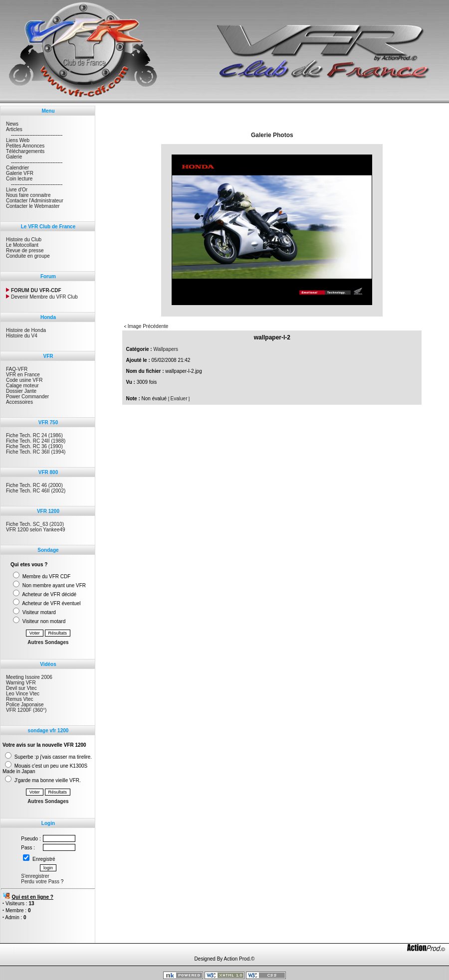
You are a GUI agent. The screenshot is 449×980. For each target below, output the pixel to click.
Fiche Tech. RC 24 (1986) (34, 435)
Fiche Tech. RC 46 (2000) (34, 485)
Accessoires (19, 402)
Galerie (14, 157)
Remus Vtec (19, 699)
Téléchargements (25, 151)
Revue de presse (25, 250)
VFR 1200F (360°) (26, 710)
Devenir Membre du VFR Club (42, 297)
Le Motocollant (22, 245)
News (12, 124)
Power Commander (27, 397)
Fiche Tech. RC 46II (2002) (36, 491)
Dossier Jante (21, 391)
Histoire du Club (24, 240)
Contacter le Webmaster (33, 206)
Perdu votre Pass (40, 882)
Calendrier (17, 168)
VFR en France (23, 375)
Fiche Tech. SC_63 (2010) (35, 524)
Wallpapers (166, 349)
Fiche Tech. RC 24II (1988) (36, 441)
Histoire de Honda (26, 330)
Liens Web (18, 140)
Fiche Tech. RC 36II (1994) (36, 452)
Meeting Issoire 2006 (29, 677)
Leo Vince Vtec (23, 694)
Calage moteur (22, 386)
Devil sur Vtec (21, 688)
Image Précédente (148, 326)
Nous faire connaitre (28, 195)
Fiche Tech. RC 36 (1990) (34, 446)
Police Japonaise (25, 705)
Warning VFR (21, 683)
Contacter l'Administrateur (35, 201)
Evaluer (179, 399)
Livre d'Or (17, 190)
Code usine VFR (24, 380)
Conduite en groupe (28, 256)
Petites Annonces (25, 146)
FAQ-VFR (17, 369)
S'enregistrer (35, 876)
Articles (14, 129)
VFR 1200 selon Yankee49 (36, 530)
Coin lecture (19, 179)
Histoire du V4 (22, 336)
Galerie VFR (20, 173)
